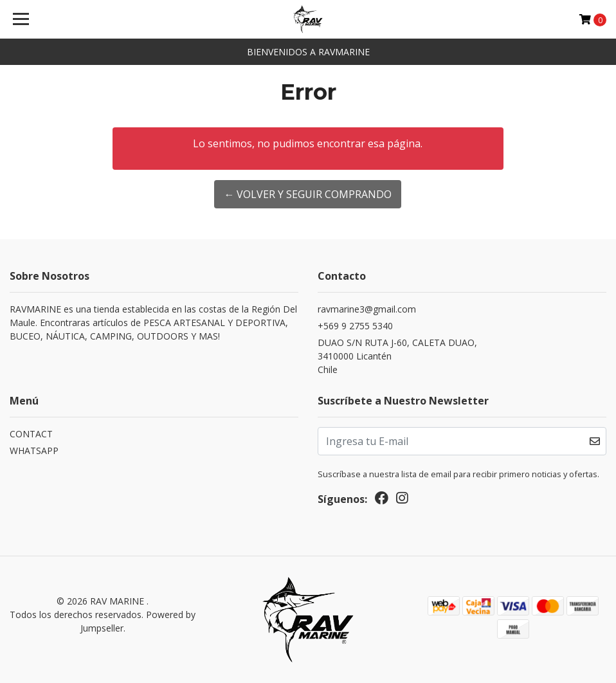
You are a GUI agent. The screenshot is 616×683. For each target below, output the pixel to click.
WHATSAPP (34, 451)
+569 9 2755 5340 (355, 326)
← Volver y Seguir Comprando (308, 194)
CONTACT (31, 434)
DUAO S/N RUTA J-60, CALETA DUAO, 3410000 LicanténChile (397, 356)
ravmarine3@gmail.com (367, 309)
